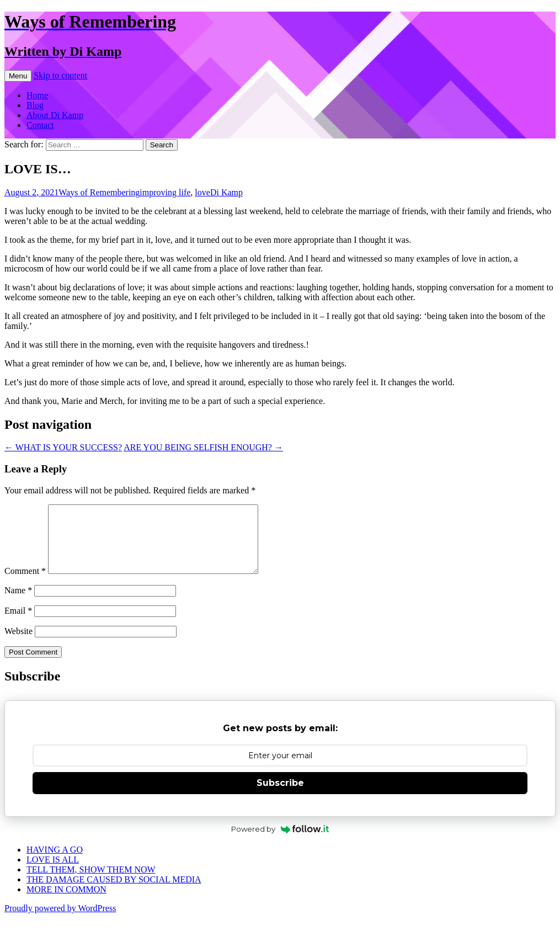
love (202, 192)
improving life (165, 192)
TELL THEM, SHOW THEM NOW (91, 883)
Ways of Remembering (99, 192)
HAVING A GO (55, 863)
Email (18, 624)
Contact (40, 125)
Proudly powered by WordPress (60, 921)
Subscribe (280, 796)
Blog (35, 105)
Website (18, 644)
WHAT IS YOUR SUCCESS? (63, 447)
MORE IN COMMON (66, 903)
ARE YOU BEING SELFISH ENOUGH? (203, 447)
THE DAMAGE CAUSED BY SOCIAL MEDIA (114, 893)
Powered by (280, 842)
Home (37, 95)
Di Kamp (226, 192)
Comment (25, 584)
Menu (18, 76)
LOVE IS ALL (53, 873)
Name (18, 603)
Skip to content (60, 75)
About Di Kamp (55, 115)
